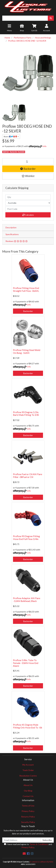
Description (11, 227)
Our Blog (28, 791)
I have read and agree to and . (28, 846)
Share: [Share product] (10, 137)
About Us (28, 785)
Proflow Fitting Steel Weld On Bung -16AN (27, 351)
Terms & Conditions (39, 844)
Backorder (28, 169)
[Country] (28, 203)
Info (45, 146)
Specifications (12, 234)
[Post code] (28, 209)
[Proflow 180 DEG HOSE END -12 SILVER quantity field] (28, 161)
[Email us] (24, 853)
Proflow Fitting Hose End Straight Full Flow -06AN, (26, 289)
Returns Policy (28, 817)
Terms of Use (28, 806)
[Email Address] (22, 840)
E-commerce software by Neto (42, 862)
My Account (28, 765)
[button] (28, 176)
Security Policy (28, 822)
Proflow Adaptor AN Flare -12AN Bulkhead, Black (27, 600)
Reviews (17, 241)
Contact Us (28, 796)
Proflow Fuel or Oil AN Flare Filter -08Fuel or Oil (28, 476)
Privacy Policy (28, 811)
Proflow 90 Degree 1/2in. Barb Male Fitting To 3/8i (26, 414)
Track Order (28, 770)
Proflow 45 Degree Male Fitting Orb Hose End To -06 (28, 726)
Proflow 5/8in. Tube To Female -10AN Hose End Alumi (26, 663)
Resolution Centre (28, 776)
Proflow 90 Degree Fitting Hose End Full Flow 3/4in (26, 538)
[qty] (28, 197)
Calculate (28, 215)
